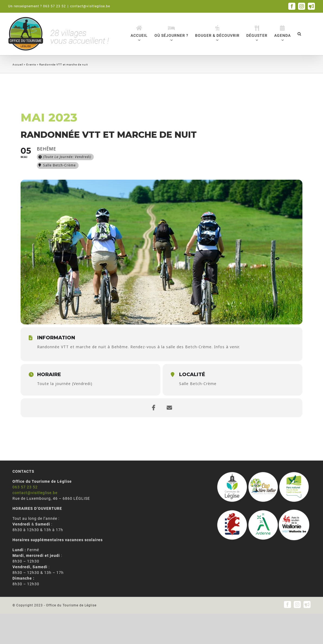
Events (31, 65)
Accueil (18, 65)
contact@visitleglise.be (90, 6)
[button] (299, 34)
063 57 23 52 (25, 487)
